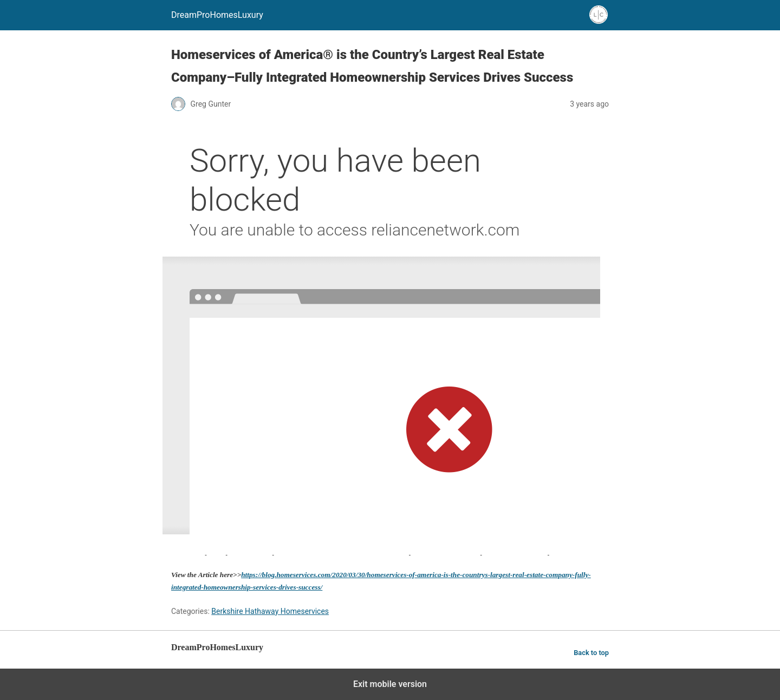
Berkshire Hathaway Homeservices (270, 611)
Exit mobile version (390, 684)
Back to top (591, 653)
